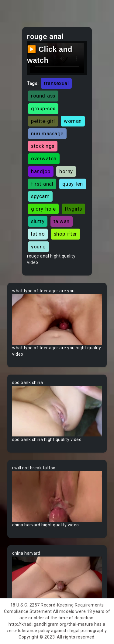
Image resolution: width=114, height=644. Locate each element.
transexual (56, 83)
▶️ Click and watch (50, 55)
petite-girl (43, 121)
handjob (41, 171)
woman (73, 121)
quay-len (73, 184)
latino (38, 234)
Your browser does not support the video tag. (57, 319)
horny (66, 171)
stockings (43, 146)
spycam (40, 196)
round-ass (43, 96)
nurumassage (47, 133)
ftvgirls (73, 209)
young (38, 247)
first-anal (42, 184)
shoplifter (66, 234)
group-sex (43, 109)
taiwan (62, 221)
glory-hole (43, 209)
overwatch (44, 158)
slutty (38, 221)
